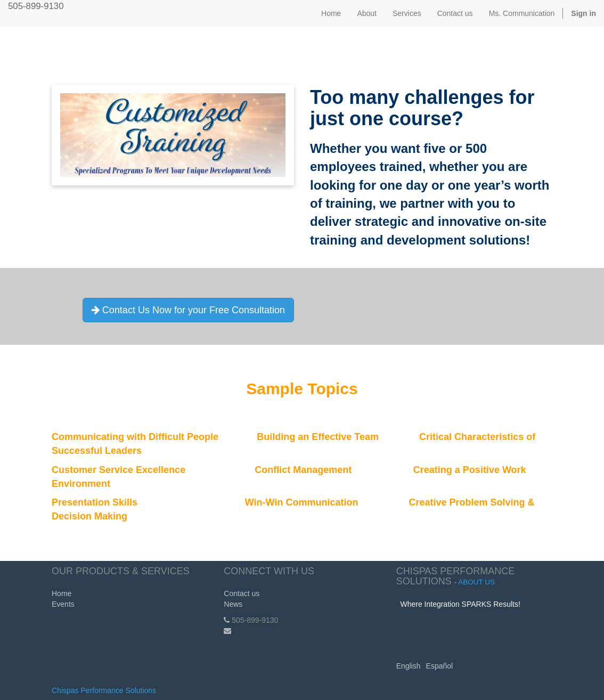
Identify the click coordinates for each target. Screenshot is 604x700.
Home (62, 593)
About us (476, 582)
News (233, 604)
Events (63, 604)
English (409, 666)
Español (440, 666)
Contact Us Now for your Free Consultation (188, 310)
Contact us (242, 593)
